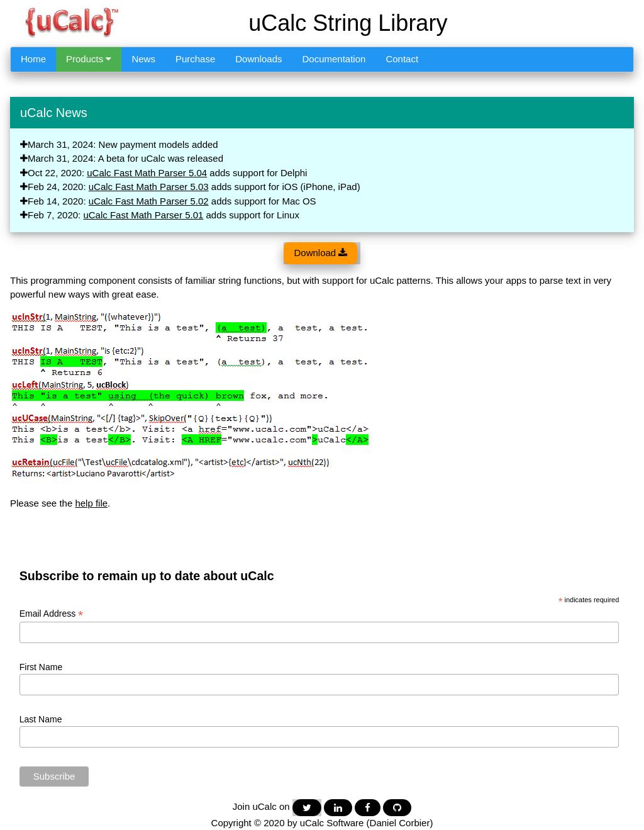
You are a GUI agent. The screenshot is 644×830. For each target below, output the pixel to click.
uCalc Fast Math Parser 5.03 (149, 187)
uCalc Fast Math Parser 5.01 (143, 215)
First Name (41, 667)
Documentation (334, 59)
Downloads (258, 59)
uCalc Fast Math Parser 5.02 (149, 201)
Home (33, 59)
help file (91, 503)
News (143, 59)
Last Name (41, 719)
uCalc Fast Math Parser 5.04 (147, 173)
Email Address (52, 614)
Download (320, 253)
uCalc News (54, 113)
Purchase (195, 59)
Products (89, 59)
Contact (402, 59)
